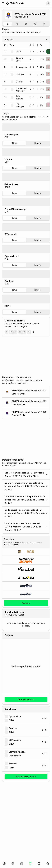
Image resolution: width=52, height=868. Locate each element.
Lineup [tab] (38, 143)
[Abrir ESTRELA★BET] (26, 577)
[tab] (8, 24)
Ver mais (26, 603)
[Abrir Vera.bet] (26, 569)
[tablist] (26, 24)
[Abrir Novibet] (26, 586)
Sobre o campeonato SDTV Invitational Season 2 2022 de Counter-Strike (26, 474)
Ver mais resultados (26, 777)
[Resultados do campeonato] (26, 24)
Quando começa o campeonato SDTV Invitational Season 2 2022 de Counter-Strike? (26, 486)
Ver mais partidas (26, 699)
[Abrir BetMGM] (26, 552)
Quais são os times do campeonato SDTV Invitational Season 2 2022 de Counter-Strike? (26, 527)
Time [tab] (14, 143)
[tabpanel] (26, 132)
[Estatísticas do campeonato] (45, 24)
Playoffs (26, 40)
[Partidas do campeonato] (17, 24)
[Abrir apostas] (48, 864)
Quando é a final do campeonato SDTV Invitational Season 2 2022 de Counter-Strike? (26, 500)
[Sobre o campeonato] (7, 24)
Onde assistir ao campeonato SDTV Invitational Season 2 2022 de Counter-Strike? (26, 513)
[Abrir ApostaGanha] (26, 560)
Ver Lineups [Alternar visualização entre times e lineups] (43, 117)
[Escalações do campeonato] (35, 24)
